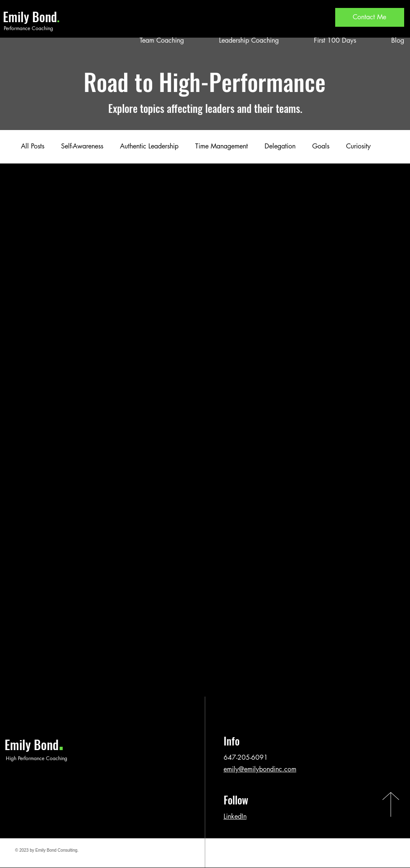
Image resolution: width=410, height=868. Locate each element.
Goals (321, 146)
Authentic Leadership (149, 146)
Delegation (280, 146)
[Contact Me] (370, 17)
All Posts (33, 146)
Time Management (222, 146)
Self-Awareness (82, 146)
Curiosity (358, 146)
